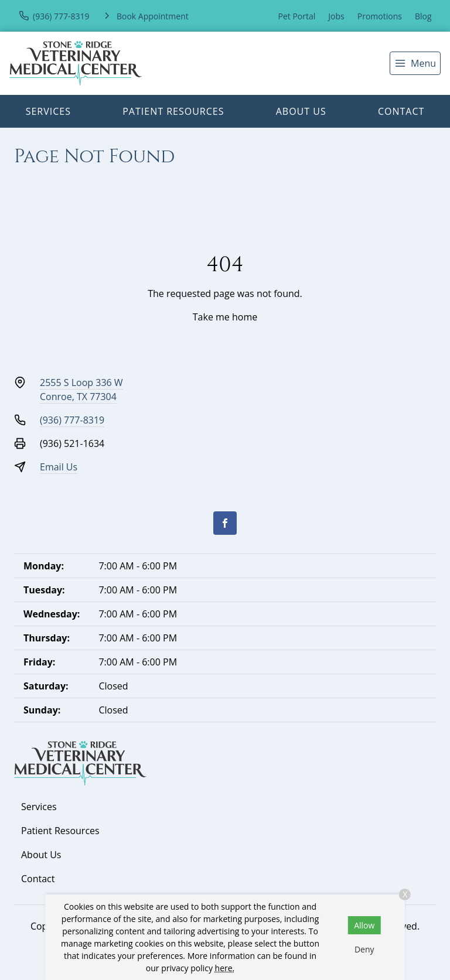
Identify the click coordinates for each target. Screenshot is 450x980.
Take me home (225, 317)
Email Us (59, 467)
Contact (401, 111)
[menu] (415, 63)
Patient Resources (173, 111)
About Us (301, 111)
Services (48, 111)
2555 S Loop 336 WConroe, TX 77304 (81, 390)
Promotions (380, 16)
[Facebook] (225, 523)
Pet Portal (297, 16)
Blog (423, 16)
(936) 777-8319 (72, 420)
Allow (364, 925)
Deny (364, 949)
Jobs (336, 16)
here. (225, 968)
